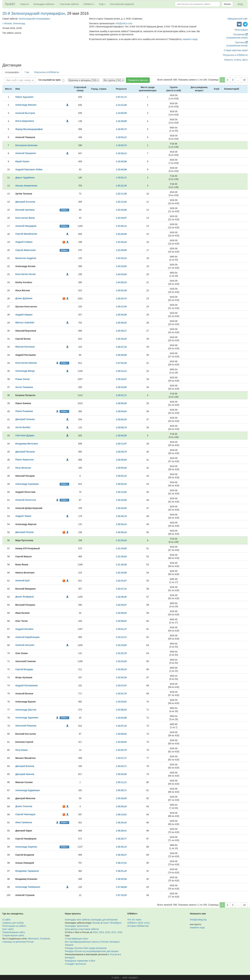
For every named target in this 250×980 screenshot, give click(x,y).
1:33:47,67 (121, 685)
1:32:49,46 (121, 597)
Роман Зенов (22, 379)
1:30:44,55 (121, 508)
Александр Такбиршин (28, 887)
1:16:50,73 (121, 129)
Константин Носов (25, 274)
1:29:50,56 (121, 468)
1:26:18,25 (121, 339)
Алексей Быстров (25, 113)
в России (113, 954)
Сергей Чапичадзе (25, 814)
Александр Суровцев (27, 484)
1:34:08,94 (121, 742)
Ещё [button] (102, 4)
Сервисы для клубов (13, 923)
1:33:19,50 (121, 645)
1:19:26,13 (121, 153)
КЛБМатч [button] (89, 4)
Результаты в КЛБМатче (235, 55)
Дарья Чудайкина (25, 178)
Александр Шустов (26, 710)
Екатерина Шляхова (26, 145)
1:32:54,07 (121, 605)
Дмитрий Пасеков (25, 452)
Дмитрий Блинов (25, 766)
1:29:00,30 (121, 419)
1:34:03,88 (121, 718)
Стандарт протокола (75, 964)
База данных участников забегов (82, 929)
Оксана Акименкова (26, 186)
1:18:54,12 (121, 137)
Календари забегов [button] (44, 4)
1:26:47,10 (121, 347)
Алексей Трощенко (26, 153)
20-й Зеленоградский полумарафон (34, 13)
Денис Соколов (24, 806)
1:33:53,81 (121, 702)
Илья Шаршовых (25, 121)
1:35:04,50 (121, 774)
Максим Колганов (25, 347)
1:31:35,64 (121, 556)
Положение (240, 34)
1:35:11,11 (121, 782)
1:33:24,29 (121, 661)
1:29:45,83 (121, 460)
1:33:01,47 (121, 629)
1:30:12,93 (121, 492)
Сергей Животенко (26, 250)
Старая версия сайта (13, 935)
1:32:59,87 (121, 621)
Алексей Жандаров (26, 226)
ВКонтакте (33, 939)
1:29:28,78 (121, 452)
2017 (114, 932)
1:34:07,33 (121, 726)
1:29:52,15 (121, 476)
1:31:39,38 (121, 565)
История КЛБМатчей (138, 926)
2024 (95, 932)
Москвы (96, 923)
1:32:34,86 (121, 573)
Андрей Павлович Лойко (29, 169)
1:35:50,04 (121, 806)
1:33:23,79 (121, 653)
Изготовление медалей (122, 4)
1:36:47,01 (121, 863)
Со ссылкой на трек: (50, 80)
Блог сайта (8, 929)
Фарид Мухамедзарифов (29, 129)
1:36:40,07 (121, 855)
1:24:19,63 (121, 266)
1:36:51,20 (121, 871)
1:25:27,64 (121, 307)
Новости (25, 4)
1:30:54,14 (121, 524)
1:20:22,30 (121, 186)
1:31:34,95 (121, 548)
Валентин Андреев (26, 258)
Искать (227, 4)
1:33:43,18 (121, 677)
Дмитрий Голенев (25, 419)
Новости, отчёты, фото (236, 60)
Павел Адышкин (24, 97)
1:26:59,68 (121, 355)
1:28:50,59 (121, 403)
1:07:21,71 (121, 97)
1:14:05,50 (121, 113)
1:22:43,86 (121, 210)
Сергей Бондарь (24, 669)
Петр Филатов (23, 468)
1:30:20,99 (121, 500)
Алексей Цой (22, 581)
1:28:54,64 (121, 411)
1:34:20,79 (121, 750)
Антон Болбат (23, 427)
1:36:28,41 (121, 831)
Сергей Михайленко (26, 234)
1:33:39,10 (121, 669)
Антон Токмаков (24, 387)
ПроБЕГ (10, 4)
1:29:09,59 (121, 436)
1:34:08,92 (121, 734)
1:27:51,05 (121, 363)
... (238, 80)
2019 (101, 932)
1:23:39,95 (121, 250)
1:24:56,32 (121, 282)
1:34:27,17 (121, 758)
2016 (120, 932)
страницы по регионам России (18, 942)
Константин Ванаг (25, 218)
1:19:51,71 (121, 178)
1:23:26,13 (121, 226)
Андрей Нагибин (24, 629)
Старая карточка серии (236, 50)
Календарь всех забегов (77, 920)
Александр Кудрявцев (28, 790)
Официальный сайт (238, 19)
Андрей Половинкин (27, 685)
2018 (108, 932)
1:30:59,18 (121, 532)
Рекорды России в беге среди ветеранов (86, 948)
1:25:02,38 (121, 290)
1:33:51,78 (121, 694)
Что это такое (134, 920)
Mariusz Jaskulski (25, 323)
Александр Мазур (25, 371)
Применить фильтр (138, 80)
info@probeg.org (198, 920)
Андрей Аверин (24, 315)
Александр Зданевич (27, 718)
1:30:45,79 (121, 516)
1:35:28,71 (121, 790)
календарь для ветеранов (104, 920)
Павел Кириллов (25, 460)
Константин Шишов (26, 363)
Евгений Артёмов (25, 210)
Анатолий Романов (26, 726)
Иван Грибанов (24, 822)
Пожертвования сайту (14, 932)
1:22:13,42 (121, 202)
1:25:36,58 (121, 315)
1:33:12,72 (121, 637)
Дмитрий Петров (25, 532)
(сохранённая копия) (237, 38)
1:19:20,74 (121, 145)
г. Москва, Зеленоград (14, 23)
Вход (240, 4)
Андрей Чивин (23, 516)
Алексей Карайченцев (27, 637)
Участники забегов (69, 4)
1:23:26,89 (121, 234)
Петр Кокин (22, 750)
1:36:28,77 (121, 839)
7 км (27, 72)
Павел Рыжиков (24, 411)
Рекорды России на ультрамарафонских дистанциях (92, 951)
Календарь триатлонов (77, 926)
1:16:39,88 (121, 121)
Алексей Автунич (25, 645)
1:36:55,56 (121, 879)
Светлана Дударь (25, 435)
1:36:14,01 (121, 814)
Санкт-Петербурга (112, 923)
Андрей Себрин (24, 242)
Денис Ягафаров (25, 597)
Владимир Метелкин (27, 444)
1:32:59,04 (121, 613)
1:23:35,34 (121, 242)
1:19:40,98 (121, 161)
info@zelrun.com (124, 23)
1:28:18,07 (121, 379)
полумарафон (12, 72)
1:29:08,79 (121, 427)
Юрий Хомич (22, 161)
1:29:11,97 (121, 444)
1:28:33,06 (121, 387)
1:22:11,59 (121, 194)
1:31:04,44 (121, 540)
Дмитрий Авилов (25, 774)
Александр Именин (26, 105)
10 (244, 80)
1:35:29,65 (121, 798)
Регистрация (241, 30)
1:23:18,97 (121, 218)
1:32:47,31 (121, 589)
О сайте (6, 920)
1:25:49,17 (121, 331)
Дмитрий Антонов (25, 202)
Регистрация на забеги (14, 926)
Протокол (241, 42)
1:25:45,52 (121, 323)
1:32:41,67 (121, 581)
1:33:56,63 (121, 710)
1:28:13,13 (121, 371)
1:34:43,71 (121, 766)
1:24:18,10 (121, 258)
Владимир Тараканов (27, 871)
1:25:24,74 (121, 298)
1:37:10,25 (121, 895)
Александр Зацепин (26, 847)
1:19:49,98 (121, 169)
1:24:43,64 (121, 274)
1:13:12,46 (121, 105)
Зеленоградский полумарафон (34, 19)
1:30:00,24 (121, 484)
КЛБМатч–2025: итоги (139, 923)
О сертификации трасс (77, 939)
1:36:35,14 (121, 847)
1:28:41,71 (121, 395)
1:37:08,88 (121, 887)
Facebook (45, 939)
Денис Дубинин (24, 298)
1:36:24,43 (121, 823)
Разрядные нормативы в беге (80, 961)
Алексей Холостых (26, 500)
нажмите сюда (190, 39)
